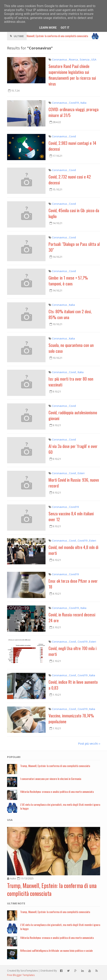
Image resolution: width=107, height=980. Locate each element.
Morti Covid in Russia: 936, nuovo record (74, 483)
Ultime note (16, 903)
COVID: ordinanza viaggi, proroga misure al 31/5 (74, 112)
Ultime (19, 36)
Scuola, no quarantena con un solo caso (71, 348)
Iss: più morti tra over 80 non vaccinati (71, 382)
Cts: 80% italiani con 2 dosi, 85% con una (70, 314)
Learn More (48, 28)
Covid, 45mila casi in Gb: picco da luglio (74, 213)
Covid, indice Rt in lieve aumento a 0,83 (73, 685)
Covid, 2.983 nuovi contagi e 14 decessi (72, 146)
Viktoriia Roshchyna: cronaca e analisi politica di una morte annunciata (57, 792)
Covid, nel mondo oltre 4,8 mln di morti (73, 550)
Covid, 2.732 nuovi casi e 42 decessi (70, 180)
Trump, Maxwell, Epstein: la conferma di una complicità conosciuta (55, 766)
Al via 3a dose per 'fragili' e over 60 (73, 449)
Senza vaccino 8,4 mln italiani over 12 (71, 516)
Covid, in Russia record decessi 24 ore (72, 617)
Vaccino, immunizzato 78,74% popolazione (71, 719)
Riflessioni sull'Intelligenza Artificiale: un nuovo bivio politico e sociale (56, 950)
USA (10, 820)
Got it (65, 28)
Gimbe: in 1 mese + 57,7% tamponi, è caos (68, 281)
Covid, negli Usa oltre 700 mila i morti (73, 651)
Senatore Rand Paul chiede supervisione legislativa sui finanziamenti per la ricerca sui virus (72, 75)
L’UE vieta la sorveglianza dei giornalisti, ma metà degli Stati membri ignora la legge (60, 806)
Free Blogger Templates (21, 975)
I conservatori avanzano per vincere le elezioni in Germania (51, 779)
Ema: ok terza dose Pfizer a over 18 (73, 584)
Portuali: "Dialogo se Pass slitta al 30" (74, 247)
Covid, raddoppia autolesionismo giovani (73, 415)
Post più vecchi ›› (89, 744)
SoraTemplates (29, 971)
